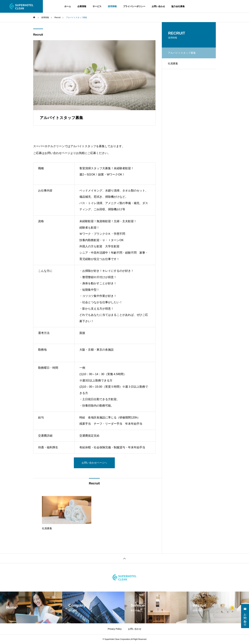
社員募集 (173, 64)
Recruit (38, 35)
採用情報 (112, 6)
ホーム (68, 6)
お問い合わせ (158, 6)
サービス (97, 6)
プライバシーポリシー (134, 6)
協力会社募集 (178, 6)
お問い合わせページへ (94, 463)
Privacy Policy (115, 629)
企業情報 (82, 6)
